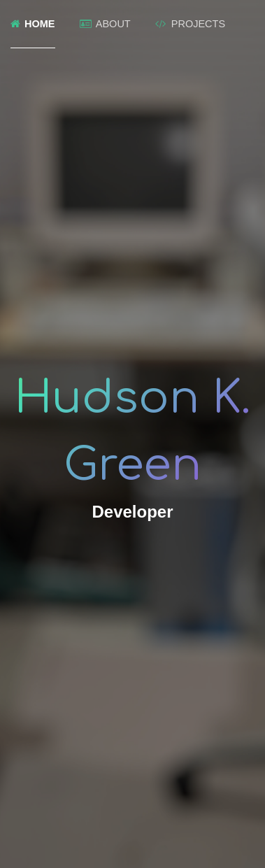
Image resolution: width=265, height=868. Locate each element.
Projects (190, 24)
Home (33, 24)
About (105, 24)
